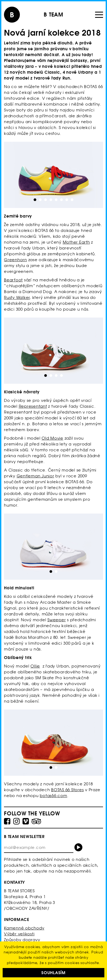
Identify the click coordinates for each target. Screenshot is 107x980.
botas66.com (53, 796)
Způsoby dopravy (22, 940)
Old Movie (52, 438)
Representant (33, 406)
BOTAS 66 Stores (67, 790)
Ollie (35, 666)
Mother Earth (76, 242)
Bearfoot (13, 280)
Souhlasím (53, 973)
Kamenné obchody (24, 928)
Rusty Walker (17, 297)
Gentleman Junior (35, 476)
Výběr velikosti (19, 934)
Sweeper (57, 620)
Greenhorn (15, 260)
